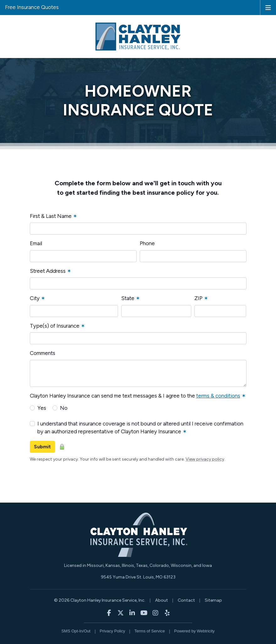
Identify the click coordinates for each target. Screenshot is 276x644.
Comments (43, 353)
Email (36, 243)
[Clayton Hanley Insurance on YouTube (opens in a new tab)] (144, 613)
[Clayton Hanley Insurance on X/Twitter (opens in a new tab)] (121, 613)
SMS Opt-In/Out (76, 631)
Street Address (51, 271)
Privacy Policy (113, 631)
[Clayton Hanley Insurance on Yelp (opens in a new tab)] (167, 613)
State (131, 298)
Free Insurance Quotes (32, 7)
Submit (42, 447)
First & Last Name (54, 216)
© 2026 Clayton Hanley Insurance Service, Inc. (100, 600)
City (38, 298)
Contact (186, 600)
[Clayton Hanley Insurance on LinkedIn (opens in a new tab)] (132, 613)
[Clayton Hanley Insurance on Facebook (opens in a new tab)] (109, 613)
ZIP (201, 298)
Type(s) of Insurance (57, 326)
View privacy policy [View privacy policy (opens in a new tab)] (205, 459)
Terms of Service (150, 631)
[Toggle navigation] (268, 7)
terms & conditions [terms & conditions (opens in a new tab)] (218, 396)
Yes (42, 408)
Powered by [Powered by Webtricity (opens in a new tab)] (195, 631)
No (64, 408)
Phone (147, 243)
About (162, 600)
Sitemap (213, 600)
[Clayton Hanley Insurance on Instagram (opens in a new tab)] (156, 613)
